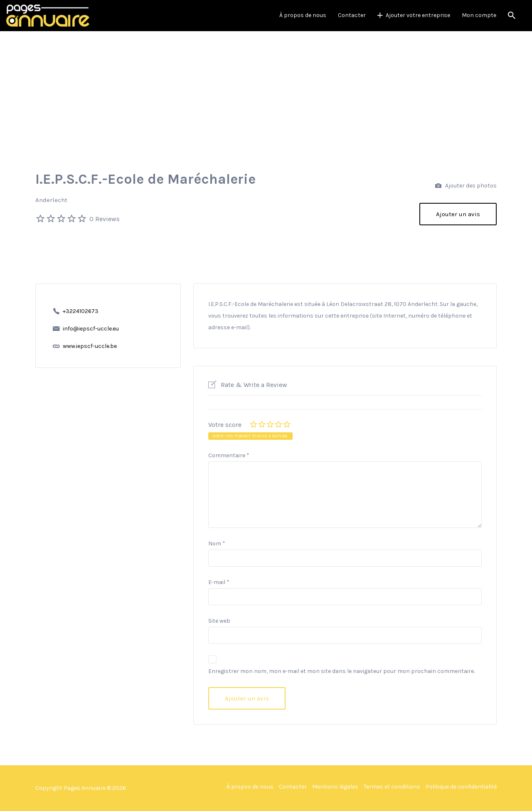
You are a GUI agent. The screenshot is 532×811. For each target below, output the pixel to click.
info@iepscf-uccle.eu (91, 329)
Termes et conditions (392, 787)
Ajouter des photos (466, 186)
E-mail (219, 582)
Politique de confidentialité (461, 787)
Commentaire (229, 455)
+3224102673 (81, 311)
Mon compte (479, 15)
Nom (217, 544)
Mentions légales (335, 787)
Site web (219, 621)
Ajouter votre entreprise (418, 15)
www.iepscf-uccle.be (90, 346)
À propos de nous (303, 15)
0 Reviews (105, 219)
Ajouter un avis (458, 214)
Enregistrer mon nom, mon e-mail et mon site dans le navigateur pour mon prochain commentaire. (341, 671)
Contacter (352, 15)
